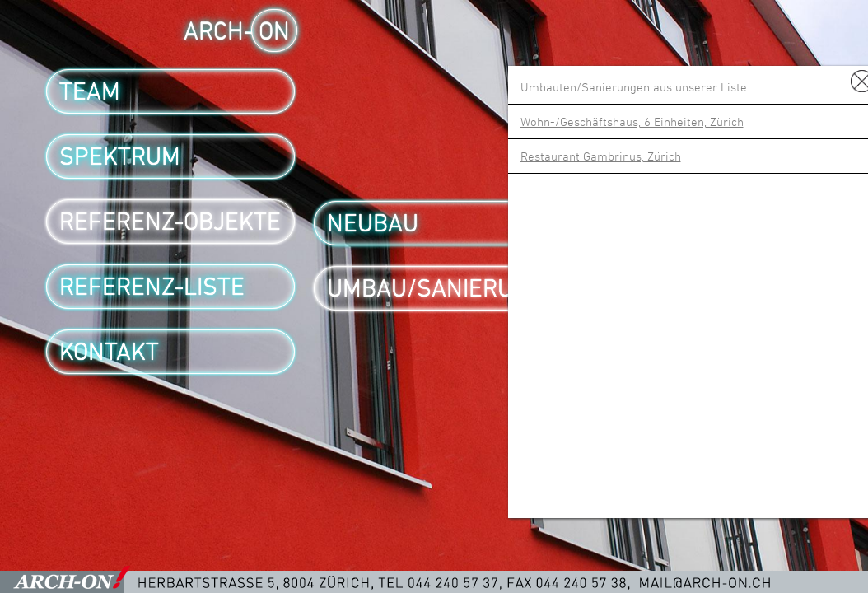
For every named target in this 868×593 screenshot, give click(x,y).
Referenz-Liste (152, 287)
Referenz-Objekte (170, 222)
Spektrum (120, 156)
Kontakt (109, 352)
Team (90, 91)
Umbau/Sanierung (436, 288)
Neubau (373, 223)
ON (274, 30)
